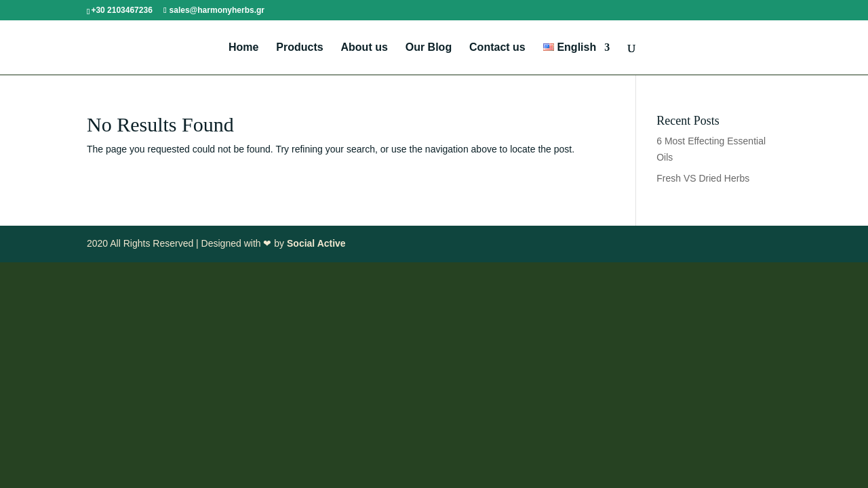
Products (299, 48)
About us (364, 48)
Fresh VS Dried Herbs (703, 178)
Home (243, 48)
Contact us (497, 48)
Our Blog (429, 48)
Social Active (316, 243)
